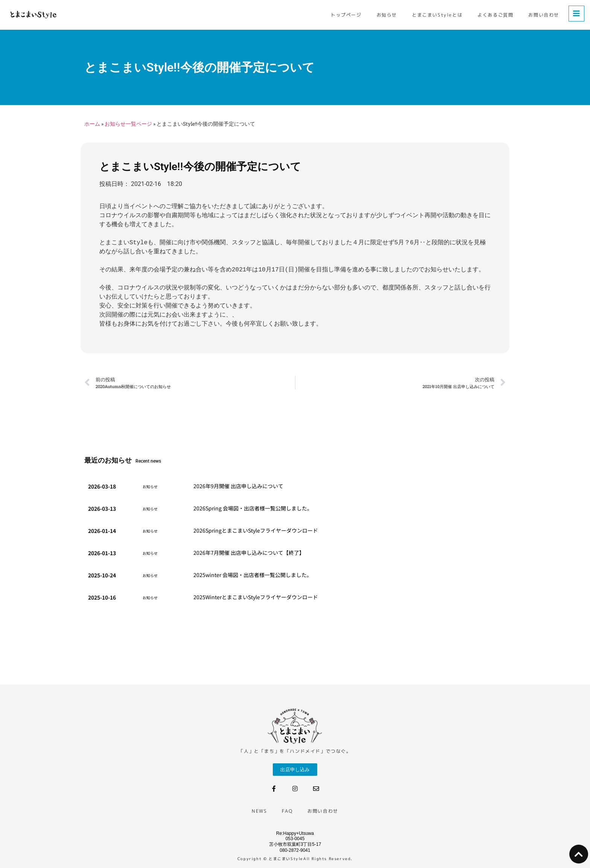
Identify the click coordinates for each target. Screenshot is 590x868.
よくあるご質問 (495, 15)
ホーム (92, 124)
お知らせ (387, 15)
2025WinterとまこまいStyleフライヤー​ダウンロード (256, 597)
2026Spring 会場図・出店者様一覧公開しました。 (253, 508)
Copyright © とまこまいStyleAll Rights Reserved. (295, 859)
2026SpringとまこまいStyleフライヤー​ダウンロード (256, 530)
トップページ (346, 15)
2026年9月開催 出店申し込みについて (238, 486)
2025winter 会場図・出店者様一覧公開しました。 (253, 575)
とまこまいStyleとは (437, 15)
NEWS (259, 811)
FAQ (287, 811)
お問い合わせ (544, 15)
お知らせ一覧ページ (128, 124)
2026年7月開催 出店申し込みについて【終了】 (249, 553)
